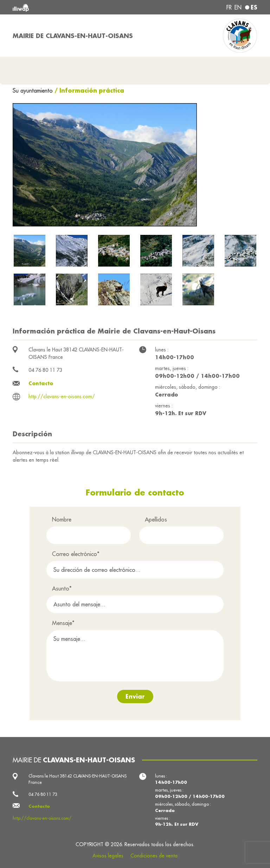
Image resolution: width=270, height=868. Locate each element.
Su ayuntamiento (34, 90)
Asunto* (62, 588)
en (238, 7)
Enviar (135, 696)
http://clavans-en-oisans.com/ (62, 396)
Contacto (41, 383)
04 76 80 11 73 (45, 370)
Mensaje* (63, 623)
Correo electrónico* (76, 554)
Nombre (62, 519)
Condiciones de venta (154, 856)
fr (229, 7)
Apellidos (156, 519)
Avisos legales (108, 856)
